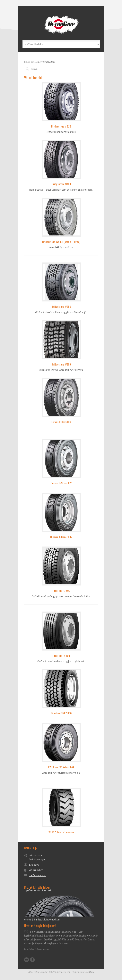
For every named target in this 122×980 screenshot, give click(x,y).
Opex (92, 972)
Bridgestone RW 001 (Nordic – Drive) (61, 242)
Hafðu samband (38, 875)
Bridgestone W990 (61, 364)
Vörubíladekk (49, 62)
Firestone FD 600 (61, 590)
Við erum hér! (36, 870)
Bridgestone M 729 (61, 126)
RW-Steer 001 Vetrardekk (61, 767)
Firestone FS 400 (61, 656)
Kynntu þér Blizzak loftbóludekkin (42, 920)
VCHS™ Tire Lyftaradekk (61, 832)
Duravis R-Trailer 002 (61, 537)
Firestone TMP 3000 (61, 713)
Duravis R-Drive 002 (61, 422)
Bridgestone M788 (61, 184)
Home (38, 62)
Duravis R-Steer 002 (61, 483)
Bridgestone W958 (61, 306)
